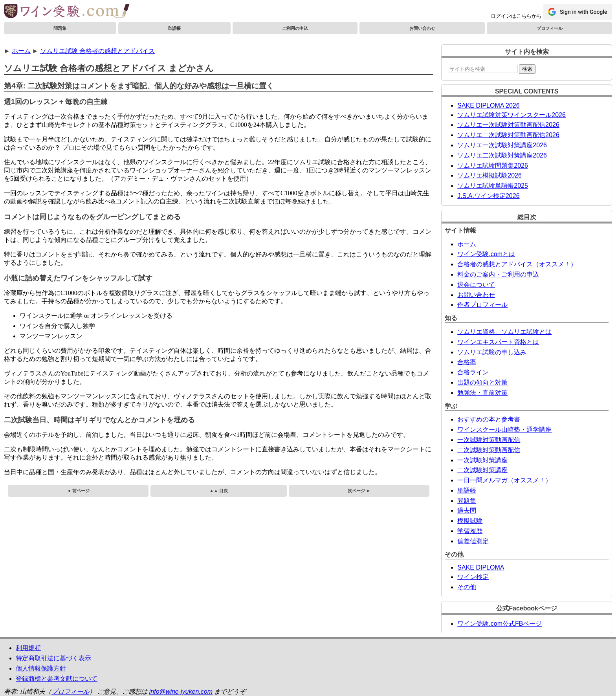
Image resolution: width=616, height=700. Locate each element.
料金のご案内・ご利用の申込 (498, 274)
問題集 (60, 28)
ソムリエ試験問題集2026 (493, 166)
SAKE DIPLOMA (481, 567)
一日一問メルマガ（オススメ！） (504, 480)
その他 (467, 587)
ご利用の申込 (295, 28)
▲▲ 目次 (219, 491)
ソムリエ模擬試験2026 (489, 175)
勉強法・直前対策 (482, 393)
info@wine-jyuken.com (181, 692)
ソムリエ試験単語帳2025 (493, 186)
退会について (476, 285)
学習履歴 (470, 531)
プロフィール (550, 28)
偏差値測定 (473, 541)
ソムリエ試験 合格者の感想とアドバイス (97, 51)
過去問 (467, 510)
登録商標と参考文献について (57, 679)
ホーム (21, 51)
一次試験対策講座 (482, 460)
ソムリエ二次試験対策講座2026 (502, 155)
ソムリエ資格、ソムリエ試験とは (504, 332)
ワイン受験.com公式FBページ (500, 624)
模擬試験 (470, 521)
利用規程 (28, 648)
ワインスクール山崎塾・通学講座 (504, 430)
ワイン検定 (473, 577)
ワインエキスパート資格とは (498, 342)
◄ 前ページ (78, 491)
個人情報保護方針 (41, 668)
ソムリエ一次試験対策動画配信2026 (508, 125)
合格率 (467, 362)
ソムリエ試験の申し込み (492, 352)
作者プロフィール (482, 305)
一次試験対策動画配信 (489, 440)
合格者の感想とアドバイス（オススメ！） (517, 264)
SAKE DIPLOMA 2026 (488, 105)
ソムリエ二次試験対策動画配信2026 (508, 135)
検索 (527, 69)
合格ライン (473, 372)
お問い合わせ (422, 28)
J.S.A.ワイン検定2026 (488, 196)
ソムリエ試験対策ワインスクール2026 (511, 115)
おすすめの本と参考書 (489, 419)
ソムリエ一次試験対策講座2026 (502, 145)
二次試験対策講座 (482, 470)
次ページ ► (359, 491)
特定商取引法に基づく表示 (53, 658)
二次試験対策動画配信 (489, 450)
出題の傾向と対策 (482, 382)
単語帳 (174, 28)
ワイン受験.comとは (486, 254)
